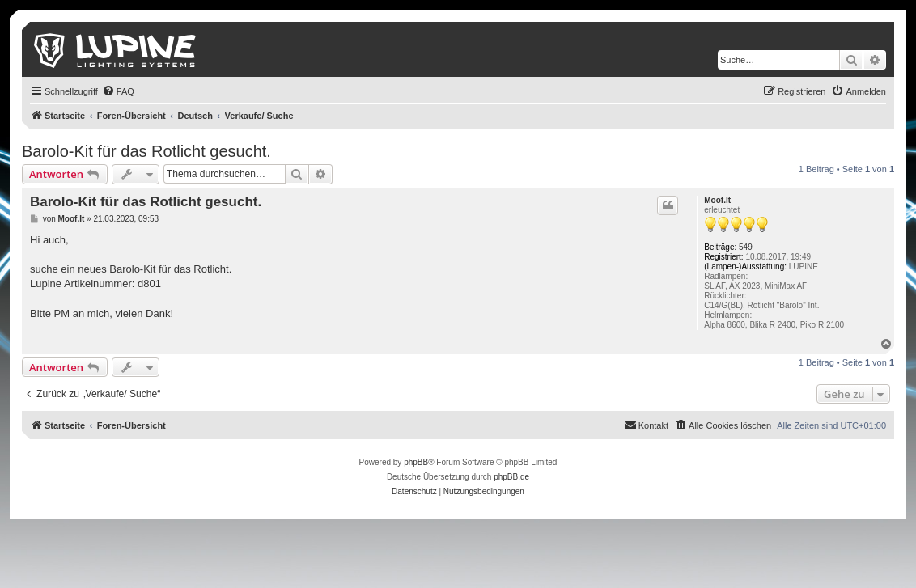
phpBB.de (511, 477)
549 (746, 247)
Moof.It (717, 200)
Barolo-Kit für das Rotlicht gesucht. (146, 151)
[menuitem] (118, 91)
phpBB (416, 462)
